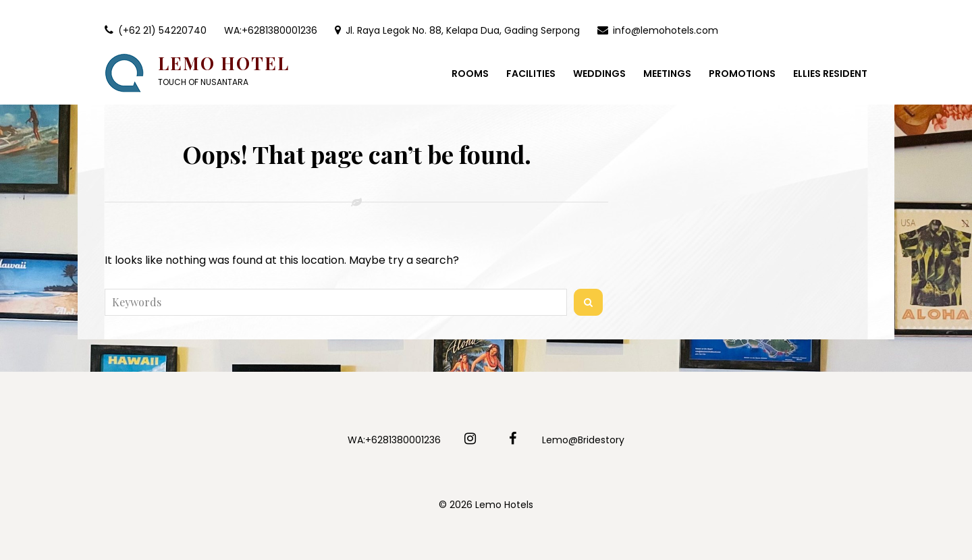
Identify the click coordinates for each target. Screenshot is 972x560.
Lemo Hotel (224, 63)
